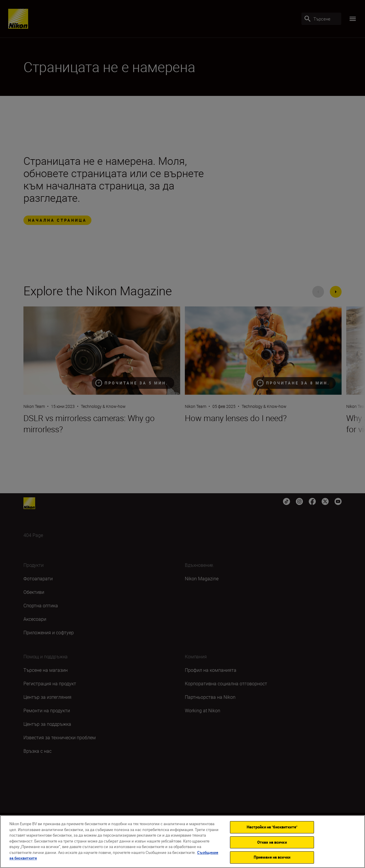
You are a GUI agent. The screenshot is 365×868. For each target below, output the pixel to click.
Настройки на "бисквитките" (272, 827)
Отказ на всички (272, 842)
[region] (182, 842)
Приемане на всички (272, 857)
